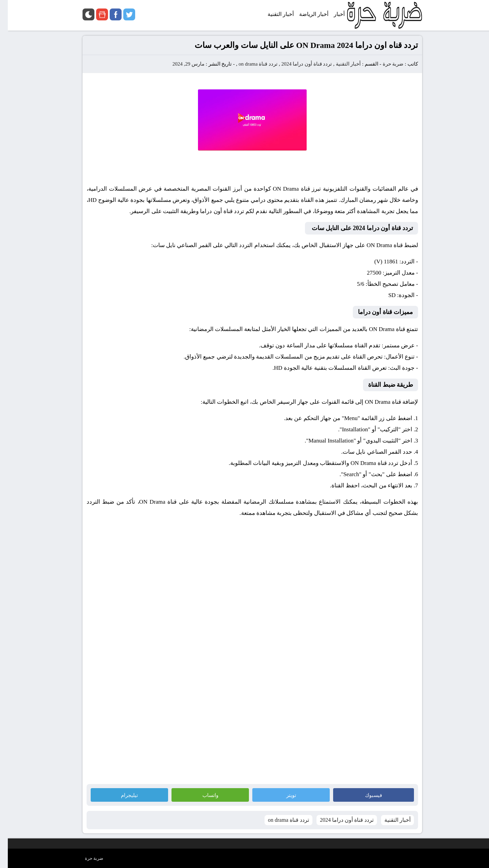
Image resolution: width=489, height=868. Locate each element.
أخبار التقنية (341, 64)
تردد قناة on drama (250, 64)
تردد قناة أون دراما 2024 (299, 64)
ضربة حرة (385, 64)
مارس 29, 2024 (181, 64)
